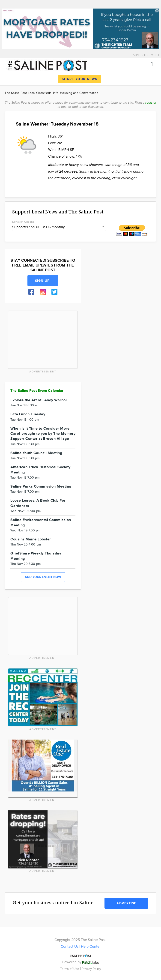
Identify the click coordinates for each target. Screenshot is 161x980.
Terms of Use (70, 969)
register (151, 103)
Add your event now (43, 577)
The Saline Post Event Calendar (37, 391)
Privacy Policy (91, 969)
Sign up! (43, 281)
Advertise (126, 903)
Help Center (91, 947)
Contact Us (70, 947)
